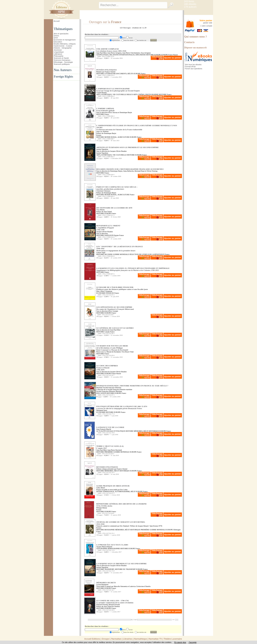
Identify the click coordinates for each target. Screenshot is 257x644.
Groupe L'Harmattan (112, 639)
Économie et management (65, 40)
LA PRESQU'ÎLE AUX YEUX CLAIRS (112, 545)
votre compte (207, 26)
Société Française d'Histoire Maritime (109, 391)
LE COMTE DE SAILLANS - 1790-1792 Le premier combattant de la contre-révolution (115, 602)
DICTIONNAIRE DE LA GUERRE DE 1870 (114, 208)
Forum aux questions (194, 69)
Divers (56, 36)
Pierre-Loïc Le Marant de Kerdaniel (108, 352)
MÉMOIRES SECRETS (106, 583)
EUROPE (158, 55)
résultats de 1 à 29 (139, 28)
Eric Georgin (114, 311)
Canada (107, 332)
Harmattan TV (155, 639)
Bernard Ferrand (114, 605)
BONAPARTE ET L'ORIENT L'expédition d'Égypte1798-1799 (108, 228)
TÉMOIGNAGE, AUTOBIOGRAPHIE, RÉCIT (119, 491)
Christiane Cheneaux (103, 191)
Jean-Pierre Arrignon (114, 53)
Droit (56, 38)
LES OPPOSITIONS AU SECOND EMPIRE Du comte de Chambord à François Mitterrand (115, 308)
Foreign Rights (63, 77)
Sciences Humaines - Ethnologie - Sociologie (63, 61)
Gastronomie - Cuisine (63, 46)
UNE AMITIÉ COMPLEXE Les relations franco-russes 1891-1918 (111, 50)
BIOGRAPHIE (110, 530)
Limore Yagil (101, 252)
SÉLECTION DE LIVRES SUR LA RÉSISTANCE (147, 254)
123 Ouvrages (125, 28)
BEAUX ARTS (132, 94)
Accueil (57, 21)
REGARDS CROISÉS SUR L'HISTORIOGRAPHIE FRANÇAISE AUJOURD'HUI (130, 169)
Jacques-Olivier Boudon (105, 232)
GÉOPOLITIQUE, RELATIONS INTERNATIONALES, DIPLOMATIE (121, 55)
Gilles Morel (101, 488)
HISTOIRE (150, 55)
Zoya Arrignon (146, 53)
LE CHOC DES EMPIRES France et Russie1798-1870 (107, 368)
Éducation (58, 42)
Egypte (116, 235)
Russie (176, 55)
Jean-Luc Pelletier (102, 131)
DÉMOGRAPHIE (114, 549)
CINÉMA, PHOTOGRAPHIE (148, 94)
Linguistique (59, 52)
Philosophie (59, 56)
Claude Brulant (101, 93)
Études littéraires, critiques (65, 44)
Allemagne (177, 530)
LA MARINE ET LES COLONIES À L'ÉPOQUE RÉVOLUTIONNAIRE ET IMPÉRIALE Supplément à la (133, 269)
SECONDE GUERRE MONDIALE (117, 254)
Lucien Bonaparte (102, 585)
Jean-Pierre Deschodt (115, 450)
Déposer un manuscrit (195, 48)
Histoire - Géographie (63, 48)
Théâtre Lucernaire (173, 639)
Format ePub (190, 67)
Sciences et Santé (61, 58)
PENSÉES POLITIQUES (106, 70)
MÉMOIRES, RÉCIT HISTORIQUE (146, 431)
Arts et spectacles (61, 34)
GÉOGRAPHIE (102, 549)
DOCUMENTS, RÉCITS (125, 74)
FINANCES (110, 293)
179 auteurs (190, 7)
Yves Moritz (100, 210)
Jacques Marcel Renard (104, 547)
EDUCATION (101, 393)
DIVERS (99, 491)
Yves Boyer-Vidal (127, 352)
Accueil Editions (92, 639)
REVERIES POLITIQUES (107, 467)
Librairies (128, 639)
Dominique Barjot (126, 112)
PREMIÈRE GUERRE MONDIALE (117, 452)
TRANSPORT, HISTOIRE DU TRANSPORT (120, 569)
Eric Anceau (113, 112)
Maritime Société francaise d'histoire (109, 388)
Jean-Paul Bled (101, 53)
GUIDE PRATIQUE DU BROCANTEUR (113, 486)
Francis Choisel (110, 72)
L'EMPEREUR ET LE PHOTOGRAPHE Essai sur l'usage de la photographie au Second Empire (118, 90)
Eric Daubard (124, 526)
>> (174, 620)
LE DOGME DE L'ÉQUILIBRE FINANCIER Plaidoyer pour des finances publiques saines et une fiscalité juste (122, 288)
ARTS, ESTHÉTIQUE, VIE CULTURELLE (111, 94)
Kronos (99, 135)
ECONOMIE (101, 293)
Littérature (58, 54)
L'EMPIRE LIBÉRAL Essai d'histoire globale (105, 109)
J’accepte (193, 642)
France (171, 55)
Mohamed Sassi (102, 410)
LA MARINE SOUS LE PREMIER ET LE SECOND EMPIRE (121, 564)
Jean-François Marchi (104, 429)
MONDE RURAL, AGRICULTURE (117, 137)
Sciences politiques (62, 64)
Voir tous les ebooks (193, 65)
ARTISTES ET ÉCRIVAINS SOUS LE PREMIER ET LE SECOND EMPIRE (127, 147)
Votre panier (206, 20)
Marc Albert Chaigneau (104, 291)
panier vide (208, 23)
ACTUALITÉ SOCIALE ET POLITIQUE (111, 431)
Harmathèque (140, 639)
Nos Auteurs (63, 70)
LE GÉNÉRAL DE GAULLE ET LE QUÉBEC (115, 328)
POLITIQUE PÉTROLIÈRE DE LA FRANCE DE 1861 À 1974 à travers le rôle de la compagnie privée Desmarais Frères (122, 407)
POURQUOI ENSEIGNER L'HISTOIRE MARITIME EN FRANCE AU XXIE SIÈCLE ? (132, 386)
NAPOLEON (109, 235)
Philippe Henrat (102, 508)
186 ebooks (190, 4)
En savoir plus (180, 642)
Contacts (189, 42)
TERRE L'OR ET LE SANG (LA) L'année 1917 (110, 447)
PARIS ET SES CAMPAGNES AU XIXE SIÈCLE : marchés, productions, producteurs (117, 188)
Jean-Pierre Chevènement (131, 53)
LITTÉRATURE (110, 74)
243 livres (189, 1)
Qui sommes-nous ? (196, 37)
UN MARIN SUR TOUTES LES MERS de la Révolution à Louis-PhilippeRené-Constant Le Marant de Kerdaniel (112, 348)
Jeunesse (58, 50)
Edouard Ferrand (102, 605)
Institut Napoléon (102, 149)
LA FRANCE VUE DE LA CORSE (110, 427)
